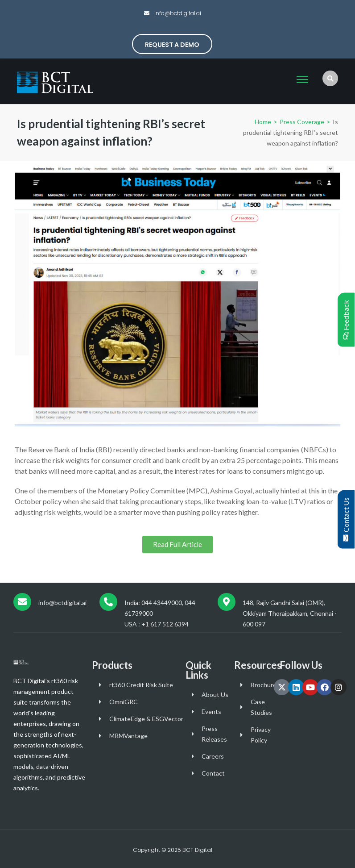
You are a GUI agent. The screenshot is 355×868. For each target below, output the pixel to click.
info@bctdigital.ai (177, 13)
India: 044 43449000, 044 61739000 (160, 608)
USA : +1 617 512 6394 (157, 624)
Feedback (346, 320)
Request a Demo (172, 45)
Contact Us (346, 520)
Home (263, 122)
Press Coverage (301, 122)
